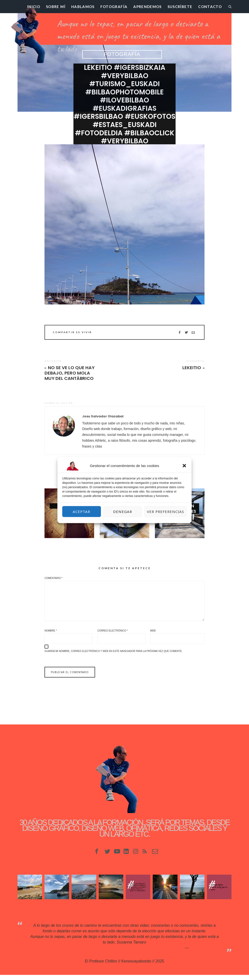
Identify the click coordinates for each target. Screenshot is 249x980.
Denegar (123, 512)
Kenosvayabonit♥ (205, 953)
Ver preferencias (165, 512)
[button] (184, 466)
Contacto (210, 7)
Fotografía (114, 7)
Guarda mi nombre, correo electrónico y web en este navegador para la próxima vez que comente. (113, 656)
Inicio (34, 7)
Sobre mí (56, 7)
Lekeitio (192, 368)
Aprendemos (147, 7)
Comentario (53, 579)
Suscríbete (180, 7)
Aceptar (81, 512)
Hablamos (83, 7)
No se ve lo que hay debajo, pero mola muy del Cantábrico (71, 373)
